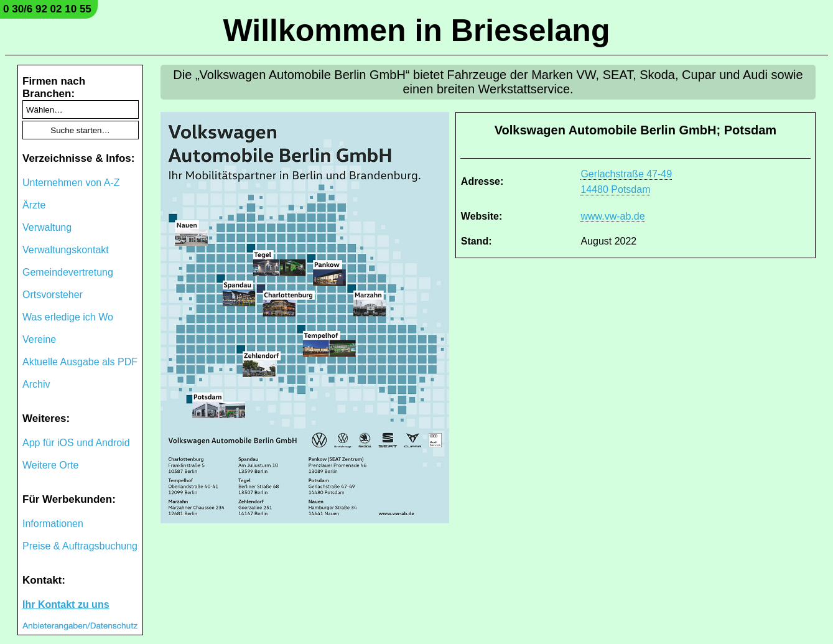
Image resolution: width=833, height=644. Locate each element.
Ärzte (34, 205)
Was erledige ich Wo (68, 317)
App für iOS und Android (76, 443)
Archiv (36, 384)
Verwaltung (47, 227)
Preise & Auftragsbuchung (80, 546)
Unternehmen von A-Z (71, 183)
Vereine (39, 339)
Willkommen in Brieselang (417, 30)
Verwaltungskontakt (66, 250)
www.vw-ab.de (612, 216)
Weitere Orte (50, 465)
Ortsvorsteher (53, 295)
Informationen (53, 524)
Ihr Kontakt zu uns (66, 604)
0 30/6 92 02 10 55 (47, 9)
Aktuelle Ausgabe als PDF (80, 362)
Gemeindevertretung (68, 272)
